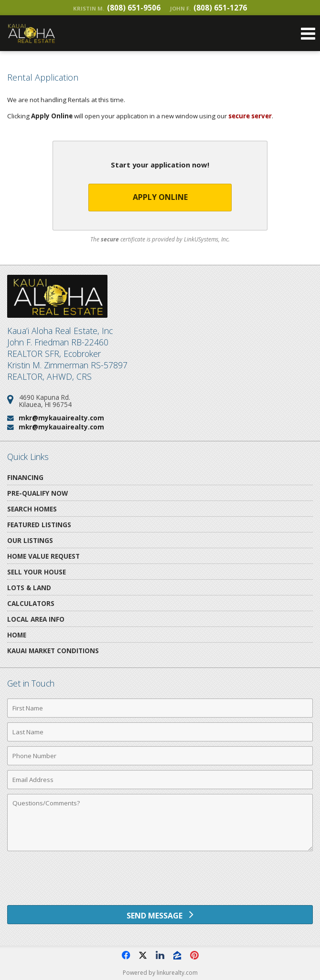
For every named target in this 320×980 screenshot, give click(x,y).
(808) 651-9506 (117, 8)
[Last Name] (160, 732)
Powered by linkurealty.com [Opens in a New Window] (160, 973)
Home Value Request (43, 556)
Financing (25, 477)
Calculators (31, 603)
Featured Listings (39, 525)
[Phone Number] (160, 756)
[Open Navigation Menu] (308, 33)
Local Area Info (36, 619)
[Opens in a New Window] (126, 955)
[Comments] (160, 823)
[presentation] (160, 882)
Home (17, 635)
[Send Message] (160, 915)
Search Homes (32, 509)
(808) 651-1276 (208, 8)
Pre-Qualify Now (37, 493)
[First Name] (160, 708)
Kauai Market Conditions (53, 651)
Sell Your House (37, 572)
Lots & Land (29, 588)
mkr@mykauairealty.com (61, 418)
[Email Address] (160, 780)
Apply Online (160, 197)
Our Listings (30, 540)
